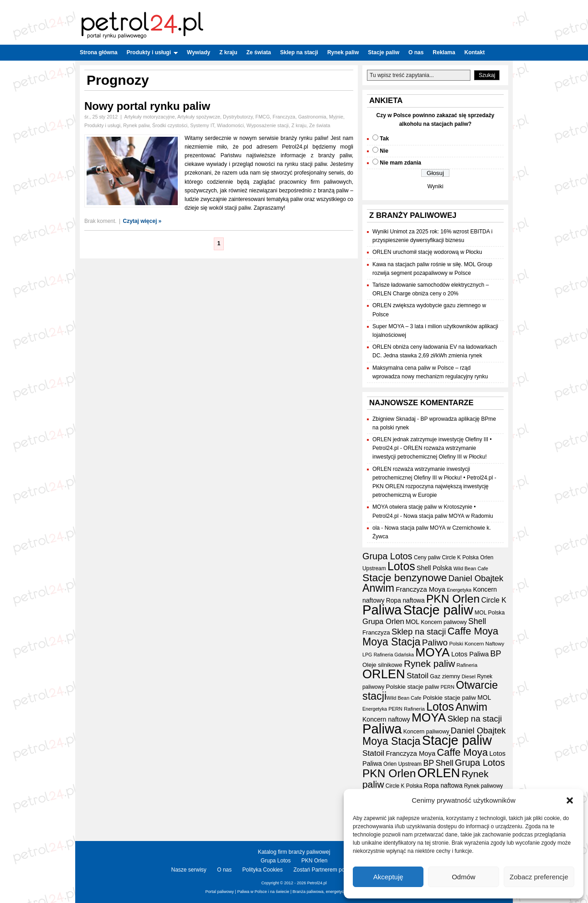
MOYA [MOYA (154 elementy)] (432, 652)
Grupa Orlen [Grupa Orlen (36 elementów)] (383, 622)
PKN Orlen (314, 861)
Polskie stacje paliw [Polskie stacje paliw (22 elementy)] (413, 687)
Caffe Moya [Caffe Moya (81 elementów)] (473, 631)
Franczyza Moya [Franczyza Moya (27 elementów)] (420, 589)
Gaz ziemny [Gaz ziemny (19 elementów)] (445, 676)
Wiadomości (230, 125)
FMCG (263, 117)
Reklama (444, 52)
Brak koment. (101, 221)
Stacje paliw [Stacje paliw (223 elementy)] (438, 610)
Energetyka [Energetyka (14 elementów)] (459, 590)
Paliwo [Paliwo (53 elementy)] (435, 642)
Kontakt (475, 52)
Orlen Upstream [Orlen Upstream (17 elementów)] (402, 764)
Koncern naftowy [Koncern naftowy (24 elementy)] (386, 719)
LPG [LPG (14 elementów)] (367, 655)
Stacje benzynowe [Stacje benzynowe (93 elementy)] (405, 578)
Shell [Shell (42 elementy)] (477, 621)
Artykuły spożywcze (199, 117)
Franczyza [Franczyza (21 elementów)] (376, 632)
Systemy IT (202, 125)
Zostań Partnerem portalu (325, 870)
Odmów (464, 877)
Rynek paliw (343, 52)
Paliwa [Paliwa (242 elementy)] (382, 610)
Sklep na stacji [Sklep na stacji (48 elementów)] (419, 632)
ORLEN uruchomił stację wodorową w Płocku (427, 252)
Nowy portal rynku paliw (147, 106)
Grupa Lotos (276, 861)
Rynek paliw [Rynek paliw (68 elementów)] (429, 663)
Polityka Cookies (263, 870)
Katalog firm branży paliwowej (294, 852)
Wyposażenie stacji (268, 125)
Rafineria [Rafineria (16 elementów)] (467, 665)
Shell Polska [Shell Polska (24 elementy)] (434, 568)
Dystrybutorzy (238, 117)
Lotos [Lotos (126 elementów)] (401, 566)
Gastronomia (312, 117)
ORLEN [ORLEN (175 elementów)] (384, 674)
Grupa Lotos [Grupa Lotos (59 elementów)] (387, 556)
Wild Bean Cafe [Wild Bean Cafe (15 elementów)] (471, 568)
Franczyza (284, 117)
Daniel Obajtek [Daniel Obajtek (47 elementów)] (476, 578)
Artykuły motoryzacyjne (149, 117)
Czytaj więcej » (142, 221)
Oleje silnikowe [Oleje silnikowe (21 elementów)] (382, 665)
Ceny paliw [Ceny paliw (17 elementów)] (427, 557)
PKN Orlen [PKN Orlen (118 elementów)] (453, 599)
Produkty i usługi (152, 52)
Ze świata (259, 52)
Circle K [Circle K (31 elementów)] (494, 600)
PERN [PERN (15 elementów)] (447, 687)
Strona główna (99, 52)
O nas (416, 52)
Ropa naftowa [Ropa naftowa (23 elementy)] (405, 601)
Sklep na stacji (299, 52)
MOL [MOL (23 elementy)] (413, 622)
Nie (384, 151)
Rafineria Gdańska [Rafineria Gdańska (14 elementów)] (394, 655)
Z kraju (228, 52)
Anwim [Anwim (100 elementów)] (378, 588)
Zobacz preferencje (539, 877)
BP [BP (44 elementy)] (496, 654)
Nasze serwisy (189, 870)
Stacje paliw (384, 52)
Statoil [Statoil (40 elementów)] (418, 676)
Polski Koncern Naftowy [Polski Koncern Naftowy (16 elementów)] (477, 644)
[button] (570, 800)
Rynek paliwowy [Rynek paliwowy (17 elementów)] (483, 786)
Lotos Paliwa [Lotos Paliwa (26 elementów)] (470, 654)
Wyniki (435, 186)
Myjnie (336, 117)
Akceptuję (388, 877)
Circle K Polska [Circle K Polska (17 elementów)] (460, 557)
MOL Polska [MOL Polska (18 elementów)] (490, 613)
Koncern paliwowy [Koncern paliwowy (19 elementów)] (444, 622)
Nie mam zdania (400, 163)
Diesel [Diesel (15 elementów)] (469, 676)
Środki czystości (170, 125)
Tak (384, 139)
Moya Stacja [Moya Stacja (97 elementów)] (391, 642)
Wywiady (199, 52)
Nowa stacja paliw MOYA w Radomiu (448, 516)
